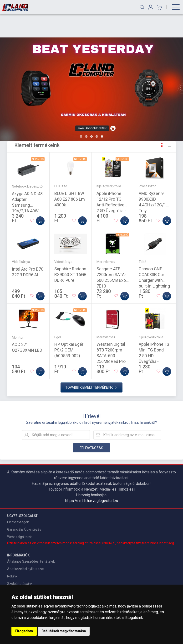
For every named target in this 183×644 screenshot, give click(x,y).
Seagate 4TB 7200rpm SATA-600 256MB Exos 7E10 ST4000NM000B (112, 257)
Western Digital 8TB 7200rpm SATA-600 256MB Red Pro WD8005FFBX (111, 332)
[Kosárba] (40, 198)
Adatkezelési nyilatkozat (26, 546)
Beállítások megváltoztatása (64, 631)
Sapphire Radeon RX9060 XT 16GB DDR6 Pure (70, 251)
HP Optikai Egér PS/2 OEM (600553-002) (69, 327)
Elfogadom (24, 631)
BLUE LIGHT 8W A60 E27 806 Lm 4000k (70, 176)
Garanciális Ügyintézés (24, 506)
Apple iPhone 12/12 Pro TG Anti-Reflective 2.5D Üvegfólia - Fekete (111, 182)
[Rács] (162, 122)
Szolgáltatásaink (20, 560)
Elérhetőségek (18, 499)
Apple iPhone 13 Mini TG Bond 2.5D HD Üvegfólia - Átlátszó (154, 332)
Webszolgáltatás (20, 514)
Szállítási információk (23, 568)
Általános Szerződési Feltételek (31, 538)
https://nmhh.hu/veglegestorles (92, 478)
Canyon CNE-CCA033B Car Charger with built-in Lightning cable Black (154, 257)
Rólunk (12, 553)
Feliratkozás (91, 425)
